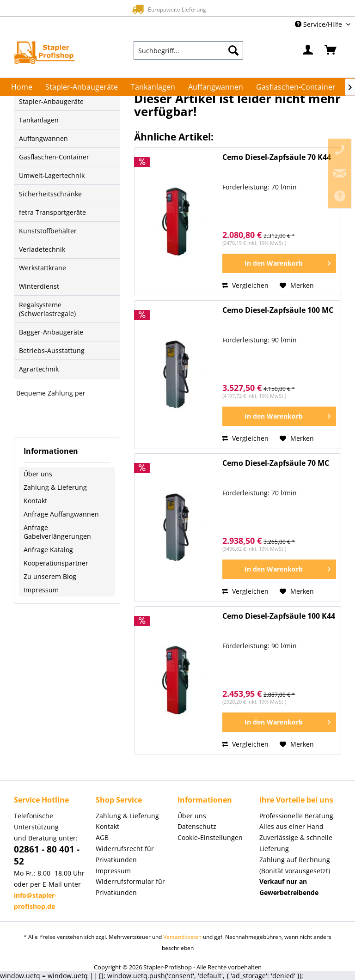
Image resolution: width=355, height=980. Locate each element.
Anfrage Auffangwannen (61, 514)
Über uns (38, 474)
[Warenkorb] (331, 50)
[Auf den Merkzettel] (297, 286)
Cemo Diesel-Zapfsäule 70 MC (276, 463)
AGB (102, 837)
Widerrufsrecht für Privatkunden (125, 854)
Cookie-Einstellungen (210, 837)
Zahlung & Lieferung (55, 487)
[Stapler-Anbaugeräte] (82, 87)
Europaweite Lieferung (167, 9)
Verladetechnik (42, 249)
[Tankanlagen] (153, 87)
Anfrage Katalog (48, 550)
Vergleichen (245, 285)
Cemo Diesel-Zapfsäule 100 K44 (279, 616)
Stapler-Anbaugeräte (51, 101)
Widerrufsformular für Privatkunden (130, 887)
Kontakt (35, 501)
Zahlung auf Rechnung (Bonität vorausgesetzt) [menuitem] (295, 865)
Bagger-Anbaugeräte (51, 332)
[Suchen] (233, 50)
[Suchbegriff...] (188, 50)
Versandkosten (182, 937)
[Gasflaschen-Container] (296, 87)
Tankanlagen (39, 120)
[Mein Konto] (308, 50)
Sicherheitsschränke (50, 194)
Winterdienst (39, 286)
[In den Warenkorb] (279, 263)
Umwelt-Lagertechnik (52, 175)
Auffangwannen (43, 138)
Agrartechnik (39, 369)
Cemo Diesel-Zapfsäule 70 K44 (277, 157)
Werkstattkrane (43, 268)
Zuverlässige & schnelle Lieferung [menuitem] (296, 843)
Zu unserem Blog (50, 576)
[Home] (22, 87)
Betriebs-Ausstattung (52, 350)
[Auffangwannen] (216, 87)
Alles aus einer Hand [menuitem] (291, 826)
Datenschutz (197, 826)
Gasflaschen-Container (54, 157)
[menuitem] (188, 50)
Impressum (41, 590)
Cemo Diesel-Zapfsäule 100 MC (278, 310)
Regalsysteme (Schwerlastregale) (47, 309)
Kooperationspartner (56, 563)
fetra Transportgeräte (52, 212)
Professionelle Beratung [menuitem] (296, 816)
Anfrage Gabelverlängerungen (57, 532)
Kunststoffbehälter (48, 231)
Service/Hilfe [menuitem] (319, 24)
